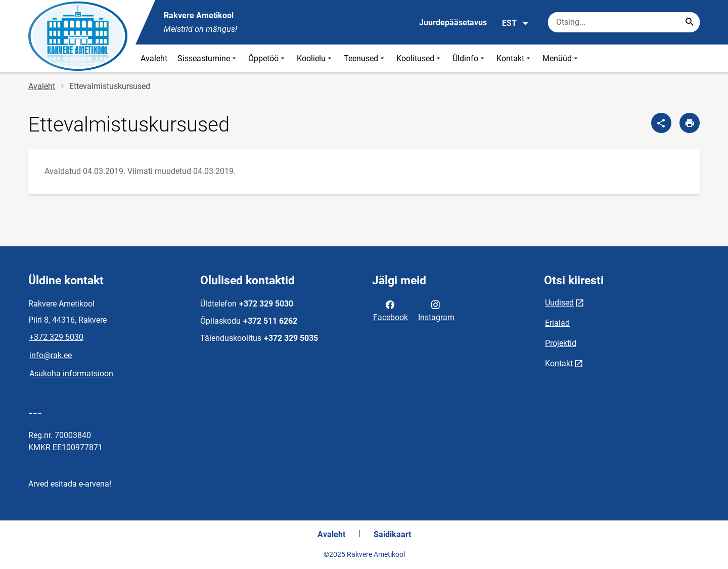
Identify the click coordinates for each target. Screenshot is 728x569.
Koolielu (315, 58)
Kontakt (514, 58)
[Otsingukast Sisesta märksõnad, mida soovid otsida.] (624, 22)
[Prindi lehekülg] (690, 123)
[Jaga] (661, 123)
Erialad (557, 323)
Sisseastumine (208, 58)
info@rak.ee (51, 355)
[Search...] (690, 22)
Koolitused (419, 58)
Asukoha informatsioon (71, 374)
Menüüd (561, 58)
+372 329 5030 (56, 337)
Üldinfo (469, 58)
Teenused (365, 58)
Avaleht (154, 58)
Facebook (391, 310)
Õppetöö (267, 58)
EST (515, 23)
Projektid (561, 343)
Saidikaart (392, 534)
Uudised (559, 303)
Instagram (436, 310)
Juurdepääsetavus (453, 23)
